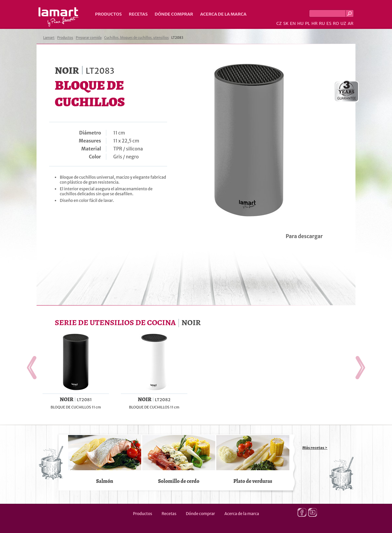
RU (322, 23)
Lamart (59, 17)
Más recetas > (315, 448)
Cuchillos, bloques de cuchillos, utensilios (137, 38)
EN (293, 23)
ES (329, 23)
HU (300, 23)
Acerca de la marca (223, 14)
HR (314, 23)
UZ (343, 23)
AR (350, 23)
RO (336, 23)
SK (286, 23)
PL (307, 23)
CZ (279, 23)
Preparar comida (89, 38)
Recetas (138, 14)
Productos (108, 14)
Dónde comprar (174, 14)
